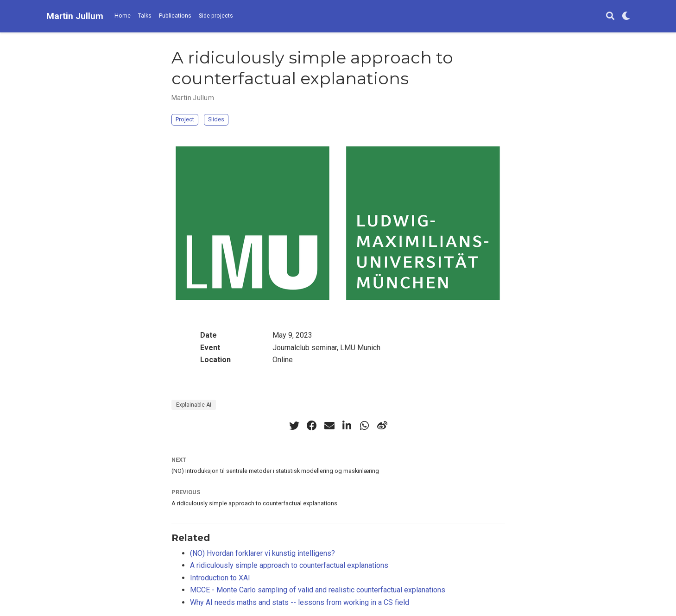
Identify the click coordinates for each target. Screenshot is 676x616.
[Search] (610, 16)
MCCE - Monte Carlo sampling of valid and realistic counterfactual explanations (318, 590)
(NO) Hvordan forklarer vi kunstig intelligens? (262, 553)
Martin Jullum (75, 16)
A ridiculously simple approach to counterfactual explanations (254, 503)
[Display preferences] (626, 16)
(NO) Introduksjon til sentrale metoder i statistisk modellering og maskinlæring (275, 471)
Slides (216, 119)
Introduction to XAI (220, 578)
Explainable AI (194, 405)
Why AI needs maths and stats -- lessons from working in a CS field (300, 602)
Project (185, 119)
